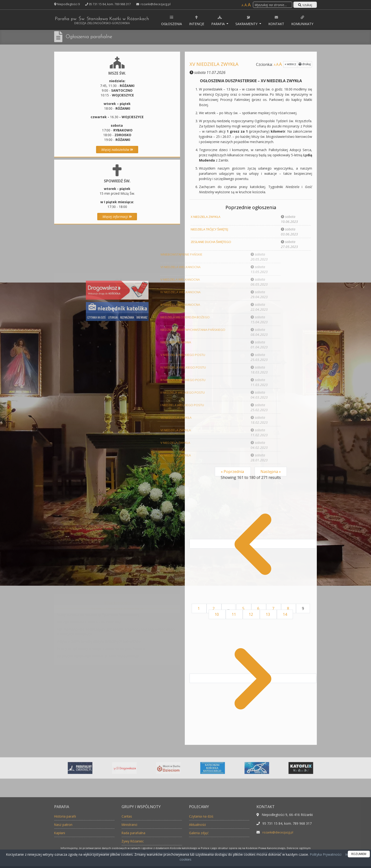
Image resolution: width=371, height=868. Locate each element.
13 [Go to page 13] (268, 614)
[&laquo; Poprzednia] (253, 544)
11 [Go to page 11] (234, 614)
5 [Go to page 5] (244, 608)
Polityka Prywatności (325, 854)
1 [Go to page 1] (199, 608)
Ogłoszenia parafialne (92, 37)
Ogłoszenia (184, 20)
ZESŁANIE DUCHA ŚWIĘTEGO (213, 242)
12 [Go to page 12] (251, 614)
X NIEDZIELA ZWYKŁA (208, 217)
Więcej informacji (117, 217)
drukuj (305, 64)
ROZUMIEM (359, 854)
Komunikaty (315, 20)
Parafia (231, 20)
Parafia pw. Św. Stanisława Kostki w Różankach (110, 21)
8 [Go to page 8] (289, 608)
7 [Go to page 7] (274, 608)
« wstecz (290, 64)
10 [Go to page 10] (217, 614)
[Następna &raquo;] (253, 678)
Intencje (209, 20)
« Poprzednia (233, 472)
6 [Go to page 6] (259, 608)
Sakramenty (259, 20)
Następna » (271, 472)
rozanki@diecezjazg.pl (155, 4)
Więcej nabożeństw (117, 150)
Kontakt (289, 20)
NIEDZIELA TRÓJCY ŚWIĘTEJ (212, 229)
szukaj (305, 5)
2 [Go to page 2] (214, 608)
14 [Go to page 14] (285, 614)
